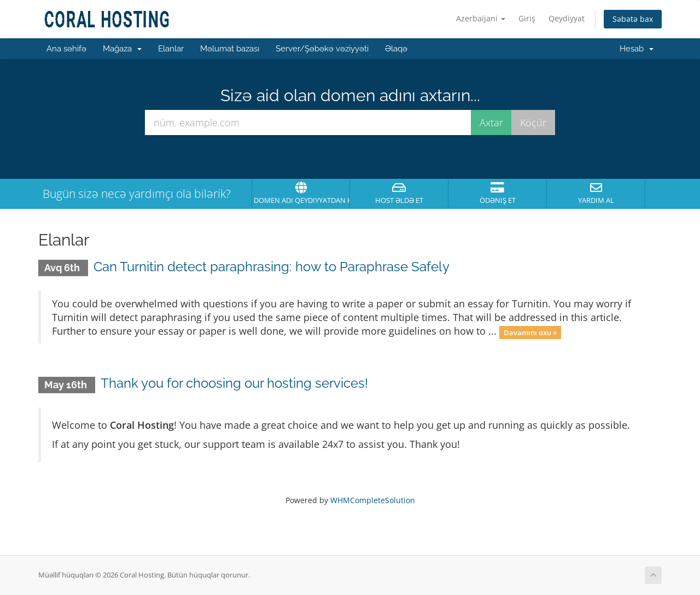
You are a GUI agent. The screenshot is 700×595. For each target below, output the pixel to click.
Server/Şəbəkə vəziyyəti (322, 49)
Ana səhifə (66, 49)
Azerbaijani (481, 18)
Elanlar (171, 49)
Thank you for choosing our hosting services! (234, 383)
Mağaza (122, 49)
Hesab (637, 49)
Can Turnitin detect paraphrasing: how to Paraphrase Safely (272, 267)
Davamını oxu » (530, 332)
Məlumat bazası (230, 49)
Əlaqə (396, 49)
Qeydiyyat (567, 18)
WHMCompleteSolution (373, 500)
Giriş (527, 18)
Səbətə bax (633, 19)
